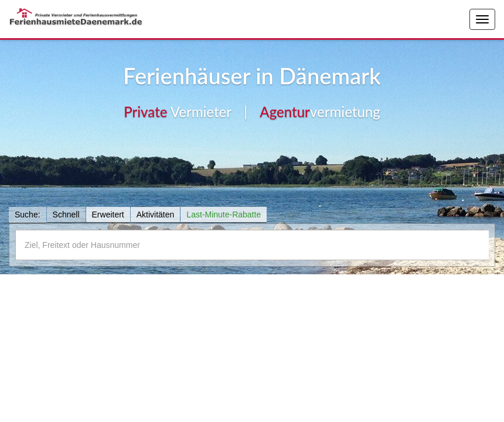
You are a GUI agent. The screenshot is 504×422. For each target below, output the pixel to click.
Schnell (66, 215)
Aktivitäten (156, 215)
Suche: (28, 215)
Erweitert (108, 215)
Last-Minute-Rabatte (224, 215)
